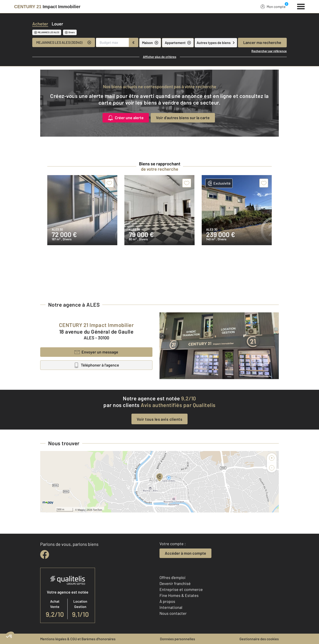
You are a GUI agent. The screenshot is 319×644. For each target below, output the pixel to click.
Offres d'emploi (173, 577)
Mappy (81, 510)
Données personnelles (178, 639)
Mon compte (273, 6)
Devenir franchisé (175, 583)
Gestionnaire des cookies (259, 639)
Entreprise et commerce (181, 589)
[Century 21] (47, 7)
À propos (167, 601)
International (171, 607)
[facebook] (45, 554)
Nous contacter (173, 613)
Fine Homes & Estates (179, 595)
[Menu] (301, 6)
